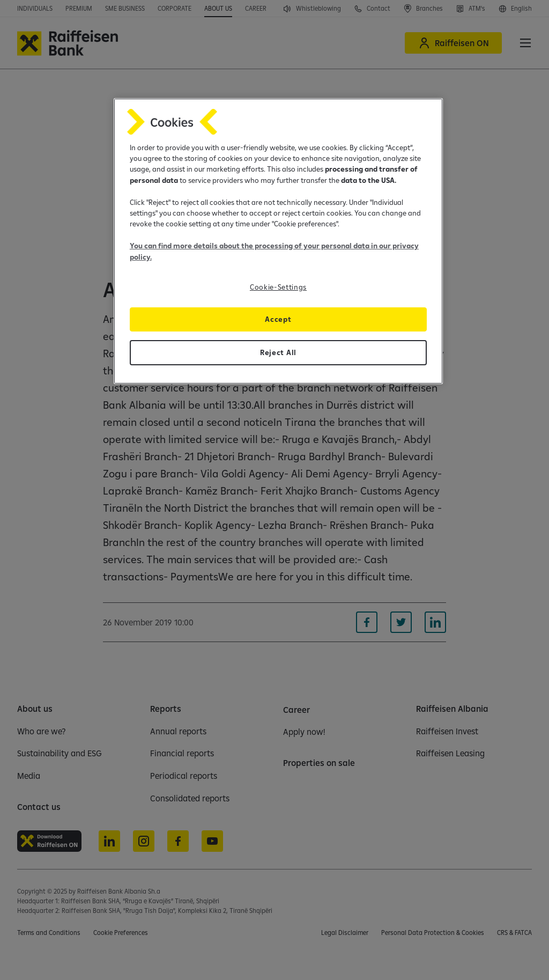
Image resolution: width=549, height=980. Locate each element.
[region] (278, 241)
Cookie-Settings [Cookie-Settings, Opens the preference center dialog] (278, 287)
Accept (278, 319)
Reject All (278, 352)
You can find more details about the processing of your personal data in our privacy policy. (274, 251)
